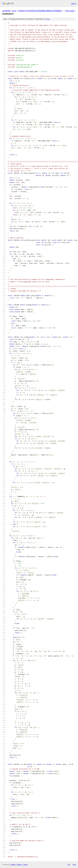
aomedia (6, 11)
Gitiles (13, 865)
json (74, 864)
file (47, 19)
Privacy (19, 865)
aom (14, 11)
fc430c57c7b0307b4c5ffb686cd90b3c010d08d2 (40, 11)
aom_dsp (70, 11)
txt (69, 864)
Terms (25, 865)
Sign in (73, 3)
